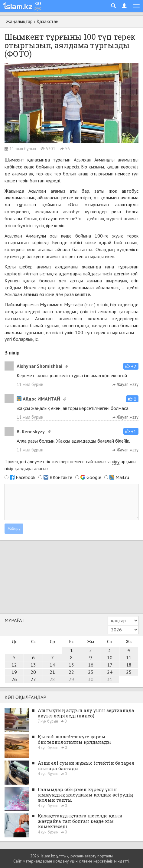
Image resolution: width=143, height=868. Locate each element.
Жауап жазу (125, 384)
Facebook (26, 477)
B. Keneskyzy (31, 431)
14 (52, 665)
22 (71, 672)
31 (110, 679)
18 (129, 665)
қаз (38, 3)
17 (110, 665)
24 (110, 672)
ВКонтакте (61, 477)
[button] (131, 366)
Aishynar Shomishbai (39, 366)
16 (91, 665)
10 (110, 657)
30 (91, 679)
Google (94, 477)
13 (33, 665)
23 (91, 672)
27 (33, 679)
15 (71, 665)
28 (52, 679)
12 (14, 665)
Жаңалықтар (19, 21)
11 (129, 657)
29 (71, 679)
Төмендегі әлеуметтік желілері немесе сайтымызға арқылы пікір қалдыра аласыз (70, 465)
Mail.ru (122, 477)
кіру (116, 461)
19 (14, 672)
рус (38, 8)
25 (129, 672)
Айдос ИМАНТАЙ (38, 399)
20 (33, 672)
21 (52, 672)
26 (14, 679)
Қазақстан (47, 21)
